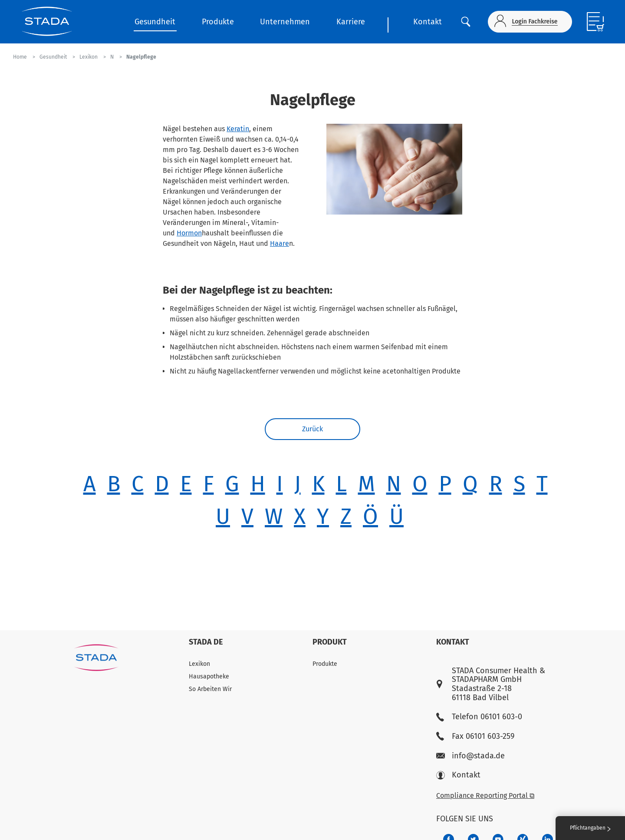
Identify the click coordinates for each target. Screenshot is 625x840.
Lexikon (199, 664)
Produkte (218, 22)
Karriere (351, 22)
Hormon (189, 233)
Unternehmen (285, 22)
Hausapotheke (209, 676)
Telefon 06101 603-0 (479, 717)
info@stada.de (470, 756)
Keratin (238, 129)
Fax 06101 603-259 (475, 736)
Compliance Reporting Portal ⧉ (485, 795)
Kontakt (428, 22)
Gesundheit (155, 22)
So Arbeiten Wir (210, 689)
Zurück (312, 429)
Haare (280, 243)
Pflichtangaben (590, 828)
